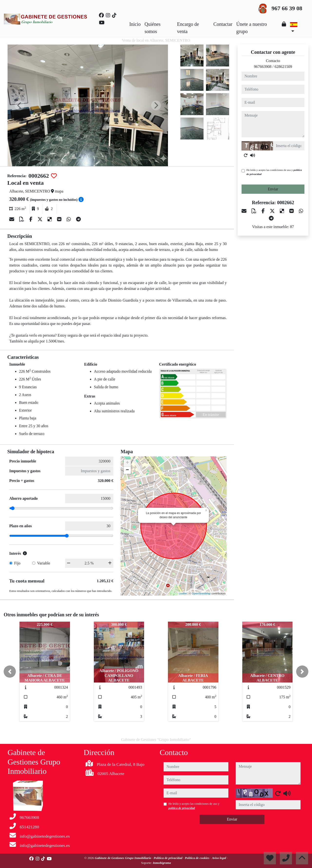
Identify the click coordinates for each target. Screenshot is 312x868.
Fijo (17, 563)
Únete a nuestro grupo (252, 28)
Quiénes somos (153, 28)
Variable (44, 563)
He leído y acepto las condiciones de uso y (274, 172)
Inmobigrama (162, 863)
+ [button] (127, 463)
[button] (10, 672)
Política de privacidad (168, 858)
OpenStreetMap (201, 593)
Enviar (273, 189)
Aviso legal (219, 858)
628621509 (283, 67)
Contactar (223, 24)
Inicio (135, 24)
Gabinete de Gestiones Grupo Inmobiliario (123, 858)
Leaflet (183, 593)
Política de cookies (197, 858)
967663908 (263, 67)
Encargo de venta (188, 28)
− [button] (127, 470)
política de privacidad (182, 808)
